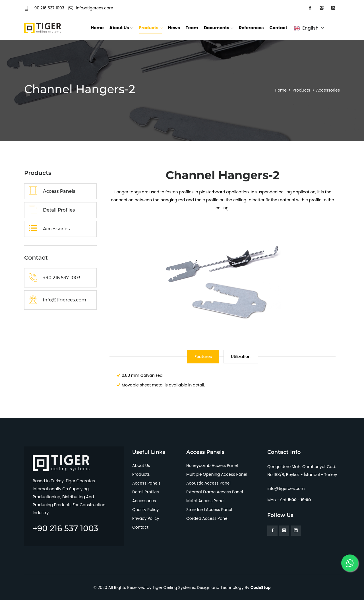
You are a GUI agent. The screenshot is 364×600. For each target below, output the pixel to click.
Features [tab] (203, 357)
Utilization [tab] (241, 357)
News (174, 28)
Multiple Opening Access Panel (217, 474)
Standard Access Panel (209, 510)
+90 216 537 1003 (44, 8)
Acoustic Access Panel (208, 483)
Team (192, 28)
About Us (119, 28)
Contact (278, 28)
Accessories (144, 501)
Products (149, 28)
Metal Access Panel (205, 501)
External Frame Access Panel (215, 492)
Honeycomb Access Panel (212, 465)
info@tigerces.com (91, 8)
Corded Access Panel (207, 518)
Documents (217, 28)
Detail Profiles (146, 492)
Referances (251, 28)
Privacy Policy (146, 518)
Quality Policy (145, 510)
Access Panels (146, 483)
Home (97, 28)
